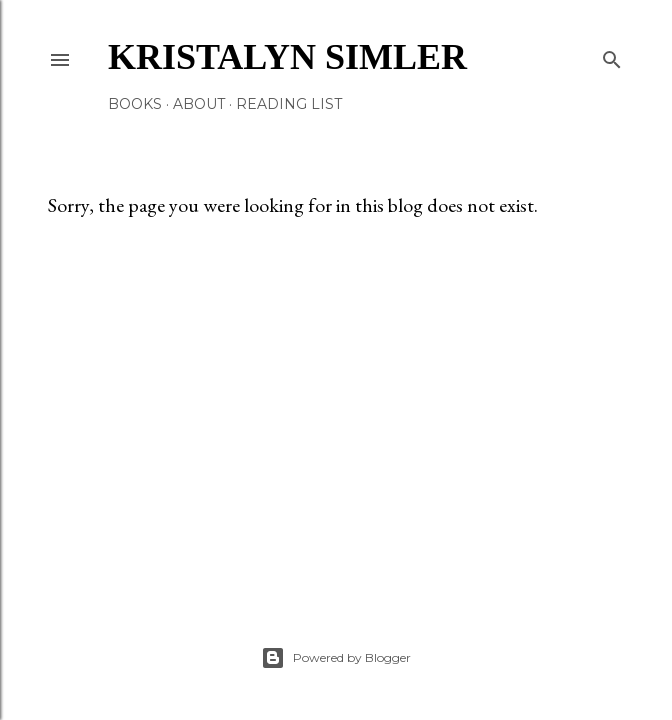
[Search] (612, 55)
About (199, 104)
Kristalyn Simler (287, 57)
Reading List (289, 104)
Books (135, 104)
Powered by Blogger (336, 658)
